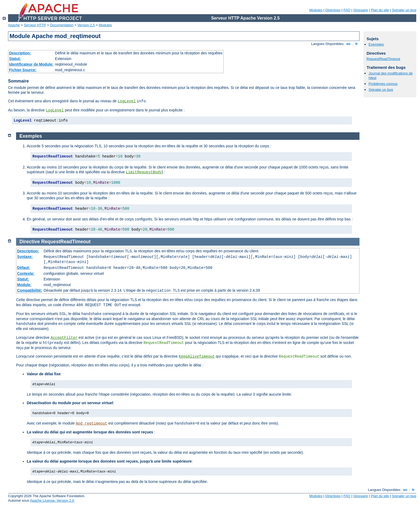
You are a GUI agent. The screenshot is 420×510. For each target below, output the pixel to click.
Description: (20, 53)
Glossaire (361, 10)
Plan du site (380, 10)
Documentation (62, 25)
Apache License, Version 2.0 (52, 500)
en (348, 44)
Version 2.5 (86, 25)
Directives (333, 10)
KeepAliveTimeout (197, 357)
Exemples (376, 44)
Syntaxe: (25, 257)
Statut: (15, 59)
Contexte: (26, 273)
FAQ (347, 10)
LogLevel (127, 101)
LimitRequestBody (144, 172)
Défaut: (24, 268)
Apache (14, 25)
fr (357, 44)
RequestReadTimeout (383, 59)
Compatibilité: (30, 290)
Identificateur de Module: (31, 64)
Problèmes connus (383, 84)
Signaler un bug (404, 10)
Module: (24, 285)
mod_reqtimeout (92, 423)
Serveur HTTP (35, 25)
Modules (316, 10)
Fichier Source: (23, 70)
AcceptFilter (64, 338)
